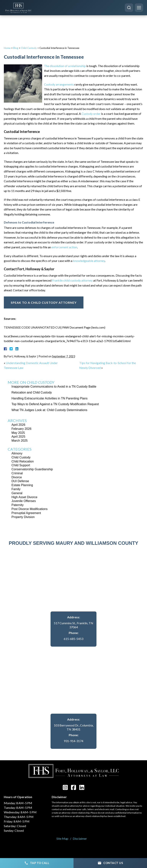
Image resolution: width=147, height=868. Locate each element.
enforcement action (64, 247)
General (17, 493)
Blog (16, 48)
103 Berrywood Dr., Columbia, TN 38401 (74, 727)
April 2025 (18, 437)
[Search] (129, 8)
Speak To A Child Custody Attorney (44, 302)
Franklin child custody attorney (72, 280)
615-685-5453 (73, 639)
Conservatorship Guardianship (32, 469)
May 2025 (18, 433)
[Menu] (139, 8)
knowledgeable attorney (89, 261)
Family (16, 489)
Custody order (91, 114)
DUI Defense (20, 481)
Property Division (23, 517)
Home (7, 48)
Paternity (18, 505)
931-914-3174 (73, 741)
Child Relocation (23, 461)
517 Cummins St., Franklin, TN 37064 (73, 625)
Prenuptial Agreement (26, 513)
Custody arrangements (59, 84)
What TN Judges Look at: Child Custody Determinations (49, 410)
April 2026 (18, 425)
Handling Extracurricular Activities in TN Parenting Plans (49, 398)
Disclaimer (80, 838)
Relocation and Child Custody (32, 392)
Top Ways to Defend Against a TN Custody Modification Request (55, 404)
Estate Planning (22, 485)
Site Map (62, 838)
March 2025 (20, 441)
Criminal (17, 473)
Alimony (17, 453)
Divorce (17, 477)
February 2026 (21, 429)
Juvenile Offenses (24, 501)
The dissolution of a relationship (65, 66)
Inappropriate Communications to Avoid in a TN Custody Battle (54, 387)
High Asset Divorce (24, 497)
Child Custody (29, 48)
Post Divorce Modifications (30, 509)
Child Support (21, 465)
